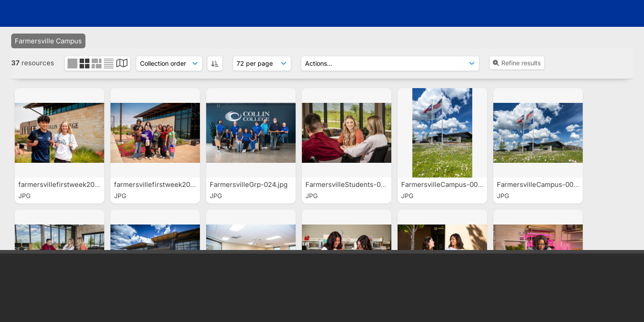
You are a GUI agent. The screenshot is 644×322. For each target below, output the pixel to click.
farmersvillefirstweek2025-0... (68, 184)
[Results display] (262, 64)
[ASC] (215, 64)
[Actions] (390, 64)
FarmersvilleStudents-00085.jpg (358, 184)
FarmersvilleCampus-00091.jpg (547, 184)
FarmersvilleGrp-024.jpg (250, 184)
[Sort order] (169, 64)
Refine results (516, 63)
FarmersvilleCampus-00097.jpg (451, 184)
